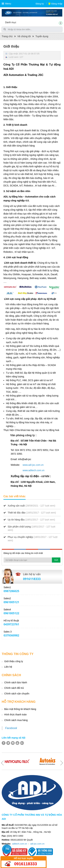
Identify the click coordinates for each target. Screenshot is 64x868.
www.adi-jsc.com (31, 465)
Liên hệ (8, 667)
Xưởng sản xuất (16, 506)
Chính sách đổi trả (14, 688)
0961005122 (11, 613)
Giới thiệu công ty (14, 661)
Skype (58, 589)
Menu (8, 4)
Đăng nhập (57, 4)
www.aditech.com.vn (34, 470)
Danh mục (11, 22)
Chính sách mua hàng (16, 720)
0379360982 (11, 635)
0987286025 (11, 591)
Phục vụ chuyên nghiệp (20, 537)
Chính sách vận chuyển (17, 694)
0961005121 (11, 602)
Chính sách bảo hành (16, 682)
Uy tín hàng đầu (16, 520)
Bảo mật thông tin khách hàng (20, 709)
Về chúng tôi (24, 36)
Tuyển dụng (42, 36)
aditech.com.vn (20, 844)
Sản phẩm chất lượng (19, 527)
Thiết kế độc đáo (17, 513)
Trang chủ (7, 36)
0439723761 (11, 624)
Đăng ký (40, 4)
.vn (42, 465)
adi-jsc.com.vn (37, 844)
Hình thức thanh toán (15, 715)
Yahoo (52, 589)
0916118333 (32, 579)
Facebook (11, 728)
